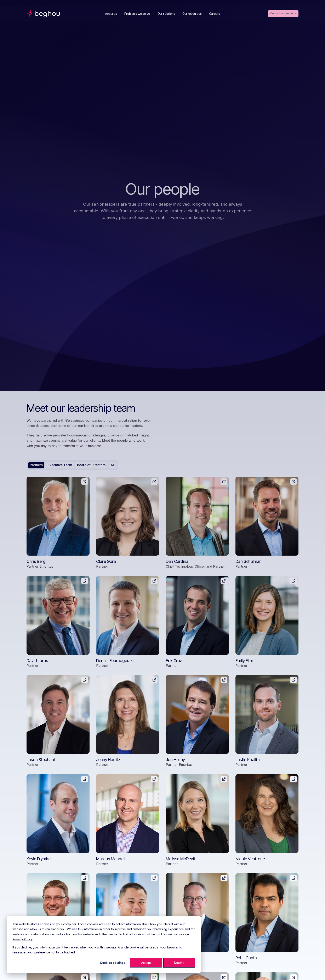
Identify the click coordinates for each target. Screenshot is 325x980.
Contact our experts (283, 13)
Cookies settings (113, 963)
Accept (146, 963)
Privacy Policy (22, 939)
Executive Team (60, 465)
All (114, 465)
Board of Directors (92, 465)
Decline (179, 963)
